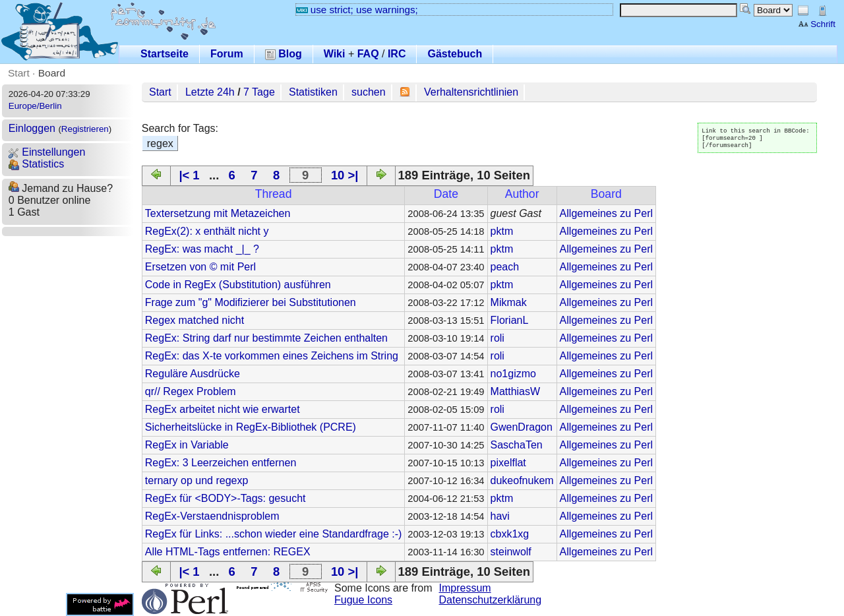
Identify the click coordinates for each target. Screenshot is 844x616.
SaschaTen (517, 445)
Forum (227, 54)
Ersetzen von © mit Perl (200, 267)
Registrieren (85, 129)
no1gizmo (513, 374)
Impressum (465, 588)
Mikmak (509, 302)
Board (52, 73)
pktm (502, 231)
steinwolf (511, 552)
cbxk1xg (510, 534)
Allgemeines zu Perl (606, 213)
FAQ (368, 54)
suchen (369, 92)
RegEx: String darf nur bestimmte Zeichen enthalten (266, 338)
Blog (284, 54)
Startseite (165, 54)
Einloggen (32, 128)
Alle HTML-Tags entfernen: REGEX (228, 552)
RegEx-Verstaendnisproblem (212, 516)
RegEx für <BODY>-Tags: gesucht (226, 498)
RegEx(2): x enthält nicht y (207, 231)
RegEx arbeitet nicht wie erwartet (223, 409)
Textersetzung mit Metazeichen (218, 213)
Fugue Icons (363, 600)
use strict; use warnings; (357, 10)
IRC (397, 54)
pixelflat (508, 463)
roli (497, 338)
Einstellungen (47, 152)
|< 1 (189, 175)
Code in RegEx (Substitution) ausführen (238, 285)
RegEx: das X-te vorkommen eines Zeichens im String (272, 356)
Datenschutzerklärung (491, 600)
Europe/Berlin (35, 106)
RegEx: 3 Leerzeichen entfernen (221, 463)
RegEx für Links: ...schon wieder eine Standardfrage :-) (274, 534)
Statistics (36, 164)
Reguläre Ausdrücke (193, 374)
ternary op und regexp (197, 480)
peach (505, 267)
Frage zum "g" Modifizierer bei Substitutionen (251, 302)
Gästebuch (455, 54)
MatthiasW (516, 391)
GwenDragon (522, 427)
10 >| (345, 175)
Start (19, 73)
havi (500, 516)
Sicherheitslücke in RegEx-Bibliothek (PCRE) (251, 427)
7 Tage (259, 92)
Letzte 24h (210, 92)
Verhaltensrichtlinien (471, 92)
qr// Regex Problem (191, 391)
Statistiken (313, 92)
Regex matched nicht (195, 320)
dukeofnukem (522, 480)
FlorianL (510, 320)
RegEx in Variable (187, 445)
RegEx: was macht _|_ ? (202, 249)
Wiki (335, 54)
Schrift (817, 24)
